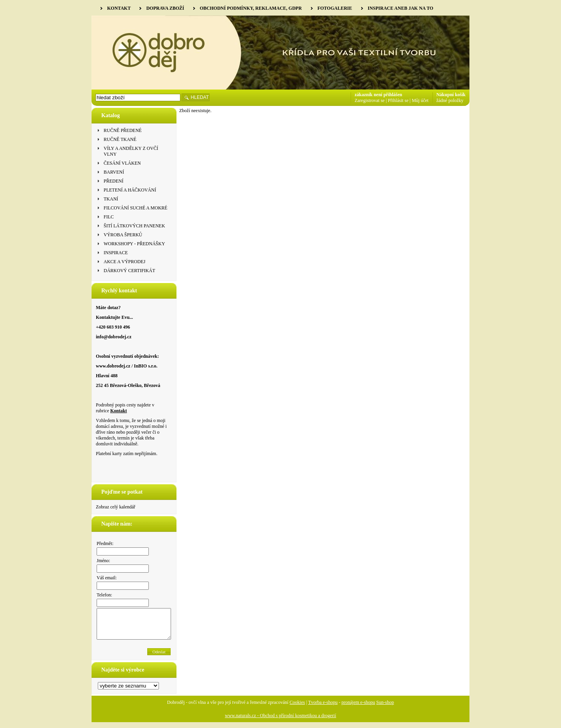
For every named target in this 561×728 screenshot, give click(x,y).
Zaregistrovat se (370, 100)
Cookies (297, 708)
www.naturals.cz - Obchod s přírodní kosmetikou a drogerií (280, 721)
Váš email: (107, 578)
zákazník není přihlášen (378, 95)
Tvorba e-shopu (323, 708)
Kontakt (119, 411)
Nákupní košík (451, 95)
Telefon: (104, 595)
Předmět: (105, 543)
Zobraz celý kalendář (116, 507)
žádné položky (450, 100)
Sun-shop (385, 708)
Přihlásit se (398, 100)
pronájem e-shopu (358, 708)
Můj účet (420, 100)
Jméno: (103, 561)
